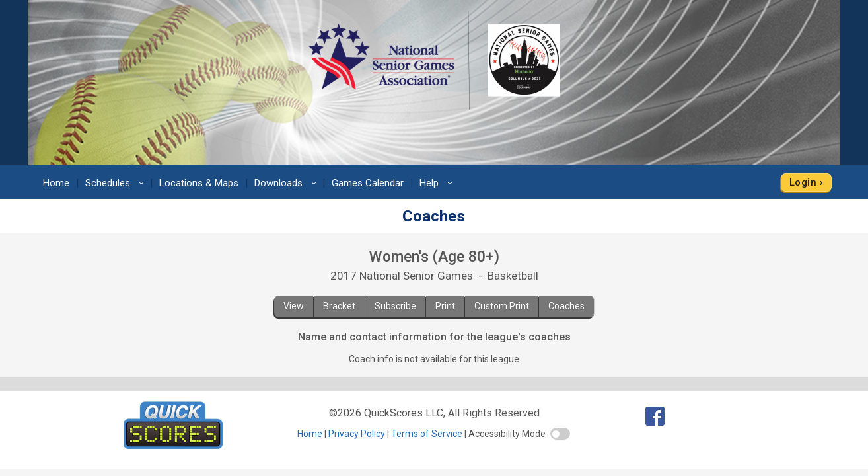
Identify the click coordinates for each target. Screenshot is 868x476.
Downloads (287, 183)
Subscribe (395, 306)
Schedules (117, 183)
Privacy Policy (357, 434)
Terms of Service (427, 434)
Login (803, 182)
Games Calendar (368, 183)
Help (438, 183)
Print (445, 306)
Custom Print (502, 306)
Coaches (566, 306)
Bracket (339, 306)
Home (56, 183)
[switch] (560, 434)
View (294, 306)
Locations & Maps (199, 183)
